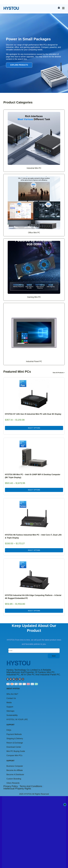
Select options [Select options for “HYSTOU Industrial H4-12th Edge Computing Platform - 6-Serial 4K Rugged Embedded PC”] (34, 25)
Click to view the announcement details (24, 665)
